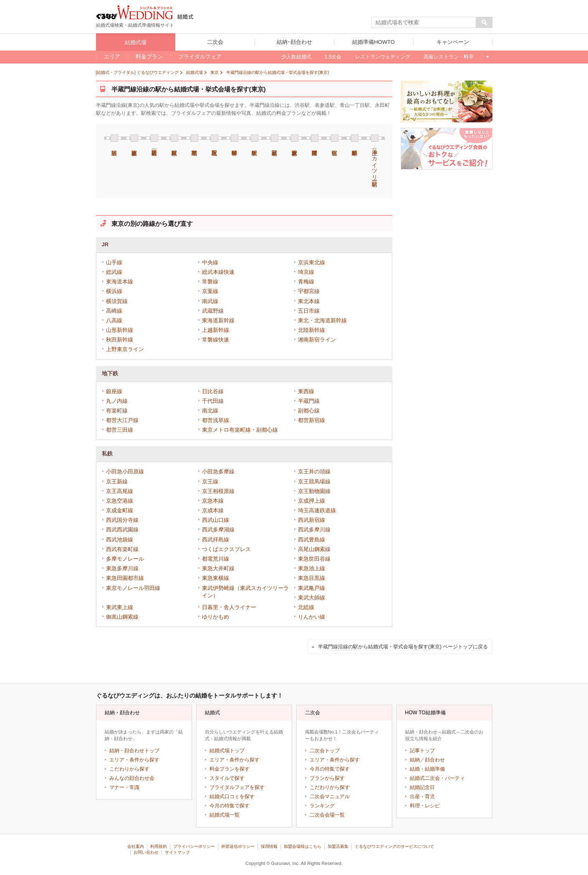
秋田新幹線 (120, 340)
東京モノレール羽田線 (133, 588)
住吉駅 (335, 138)
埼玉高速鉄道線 (317, 510)
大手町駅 (255, 138)
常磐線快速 (216, 340)
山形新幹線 (120, 330)
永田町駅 (174, 138)
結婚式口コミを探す (232, 797)
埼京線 (306, 272)
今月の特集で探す (230, 806)
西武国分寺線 (122, 520)
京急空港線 (120, 501)
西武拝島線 (216, 540)
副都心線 (309, 411)
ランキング (322, 806)
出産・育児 (422, 797)
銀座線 (114, 391)
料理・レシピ (425, 806)
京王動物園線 (314, 491)
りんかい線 (312, 617)
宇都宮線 (309, 291)
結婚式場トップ (227, 751)
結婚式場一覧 (225, 815)
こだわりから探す (129, 769)
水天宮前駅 (295, 138)
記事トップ (422, 751)
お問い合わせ (146, 852)
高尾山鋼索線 (314, 549)
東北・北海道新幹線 (322, 320)
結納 (415, 760)
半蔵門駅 (194, 138)
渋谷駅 (114, 138)
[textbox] (424, 23)
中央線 (210, 262)
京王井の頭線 (314, 472)
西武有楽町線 (122, 549)
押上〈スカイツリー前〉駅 (375, 156)
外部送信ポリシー (238, 846)
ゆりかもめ (216, 617)
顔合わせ (435, 760)
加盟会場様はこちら (303, 846)
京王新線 (117, 482)
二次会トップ (325, 751)
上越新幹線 (216, 330)
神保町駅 (235, 138)
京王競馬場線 (314, 482)
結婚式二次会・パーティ (437, 778)
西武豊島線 (312, 540)
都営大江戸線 (122, 420)
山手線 (114, 262)
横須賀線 (117, 301)
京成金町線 (120, 510)
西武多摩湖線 (218, 530)
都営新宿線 (312, 420)
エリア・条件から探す (134, 760)
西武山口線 (216, 520)
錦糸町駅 (355, 138)
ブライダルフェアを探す (237, 787)
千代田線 (213, 401)
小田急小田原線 (125, 472)
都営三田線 (120, 430)
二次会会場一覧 (327, 815)
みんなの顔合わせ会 (132, 778)
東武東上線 (120, 607)
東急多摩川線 (122, 568)
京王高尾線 (120, 491)
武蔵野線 (213, 311)
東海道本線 (120, 282)
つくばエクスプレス (226, 549)
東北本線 (309, 301)
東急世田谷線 (314, 559)
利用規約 (159, 846)
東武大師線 (312, 598)
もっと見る (487, 57)
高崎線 (114, 311)
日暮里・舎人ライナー (229, 607)
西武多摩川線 (314, 530)
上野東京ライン (125, 349)
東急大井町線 (218, 568)
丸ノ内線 (117, 401)
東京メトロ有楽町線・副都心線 (240, 430)
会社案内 (136, 846)
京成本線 (213, 510)
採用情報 (269, 846)
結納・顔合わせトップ (134, 751)
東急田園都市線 (125, 578)
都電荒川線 (216, 559)
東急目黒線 (312, 578)
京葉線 (210, 291)
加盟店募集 (338, 846)
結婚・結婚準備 (427, 769)
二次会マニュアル (330, 797)
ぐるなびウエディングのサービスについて (394, 846)
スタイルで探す (227, 778)
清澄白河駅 (315, 138)
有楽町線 (117, 411)
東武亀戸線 (312, 588)
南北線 (210, 411)
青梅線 (306, 282)
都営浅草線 (216, 420)
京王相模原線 (218, 491)
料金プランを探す (230, 769)
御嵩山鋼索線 (122, 617)
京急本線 (213, 501)
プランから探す (327, 778)
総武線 (114, 272)
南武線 (210, 301)
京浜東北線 (312, 262)
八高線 (114, 320)
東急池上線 (312, 568)
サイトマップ (177, 852)
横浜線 (114, 291)
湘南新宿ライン (317, 340)
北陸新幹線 (312, 330)
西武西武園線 (122, 530)
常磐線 (210, 282)
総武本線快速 (218, 272)
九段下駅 (215, 138)
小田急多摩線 (218, 472)
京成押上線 (312, 501)
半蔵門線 (309, 401)
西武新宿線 (312, 520)
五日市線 (309, 311)
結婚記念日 (422, 787)
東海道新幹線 (218, 320)
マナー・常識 (124, 787)
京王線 (210, 482)
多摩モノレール (125, 559)
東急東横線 (216, 578)
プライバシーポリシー (194, 846)
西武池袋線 (120, 540)
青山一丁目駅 (154, 138)
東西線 (306, 391)
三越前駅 (275, 138)
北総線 (306, 607)
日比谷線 (213, 391)
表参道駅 (134, 138)
